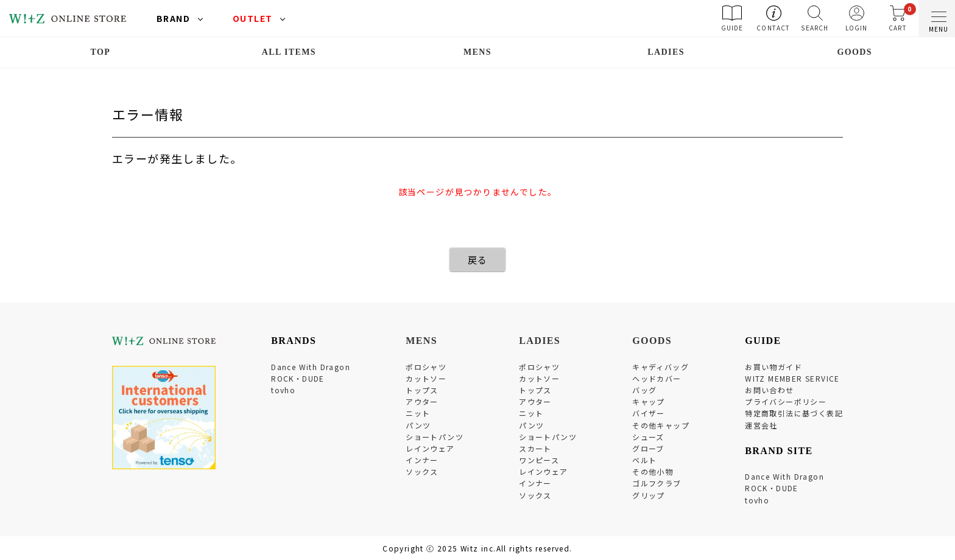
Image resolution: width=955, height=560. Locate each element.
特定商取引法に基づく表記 (794, 413)
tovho (283, 390)
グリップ (649, 495)
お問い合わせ (769, 390)
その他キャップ (661, 425)
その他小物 (653, 471)
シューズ (648, 437)
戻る (478, 260)
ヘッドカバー (657, 378)
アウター (422, 401)
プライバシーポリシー (786, 401)
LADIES (666, 52)
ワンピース (539, 460)
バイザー (649, 413)
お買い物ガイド (774, 367)
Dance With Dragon (311, 367)
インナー (422, 460)
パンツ (418, 425)
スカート (535, 448)
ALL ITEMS (289, 52)
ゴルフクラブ (657, 483)
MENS (477, 52)
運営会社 (761, 425)
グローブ (648, 448)
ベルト (644, 460)
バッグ (644, 390)
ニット (418, 413)
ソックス (422, 471)
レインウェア (430, 448)
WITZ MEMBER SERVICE (792, 378)
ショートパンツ (435, 437)
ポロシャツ (426, 367)
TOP (100, 52)
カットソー (426, 378)
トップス (422, 390)
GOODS (855, 52)
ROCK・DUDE (298, 378)
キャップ (649, 401)
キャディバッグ (661, 367)
